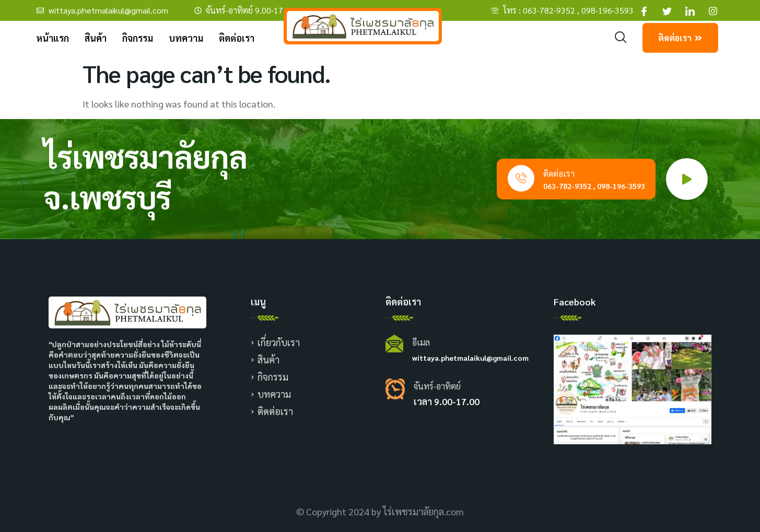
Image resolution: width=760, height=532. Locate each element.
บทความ (186, 38)
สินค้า (96, 38)
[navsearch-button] (621, 38)
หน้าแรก (52, 38)
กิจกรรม (138, 38)
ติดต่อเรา (237, 38)
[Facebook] (644, 10)
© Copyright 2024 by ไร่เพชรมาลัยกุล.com (380, 511)
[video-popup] (687, 179)
